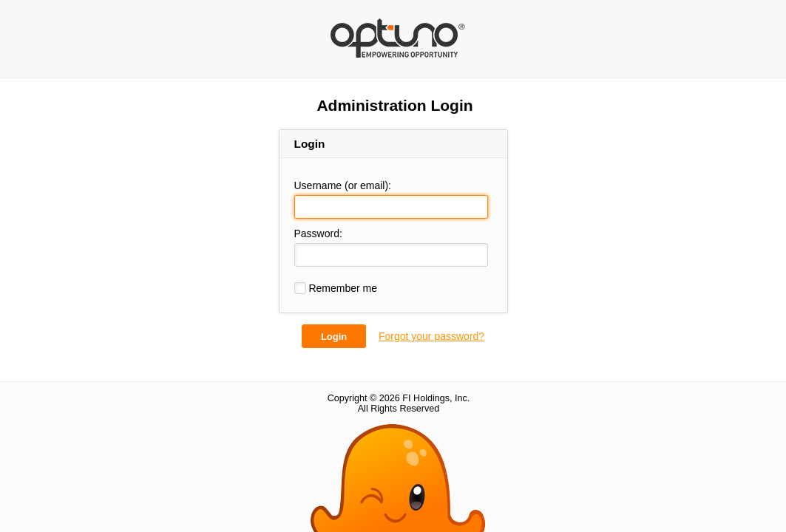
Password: (318, 233)
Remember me (336, 288)
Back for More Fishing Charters (398, 30)
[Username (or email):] (391, 207)
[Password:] (391, 255)
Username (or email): (343, 185)
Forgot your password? (431, 336)
